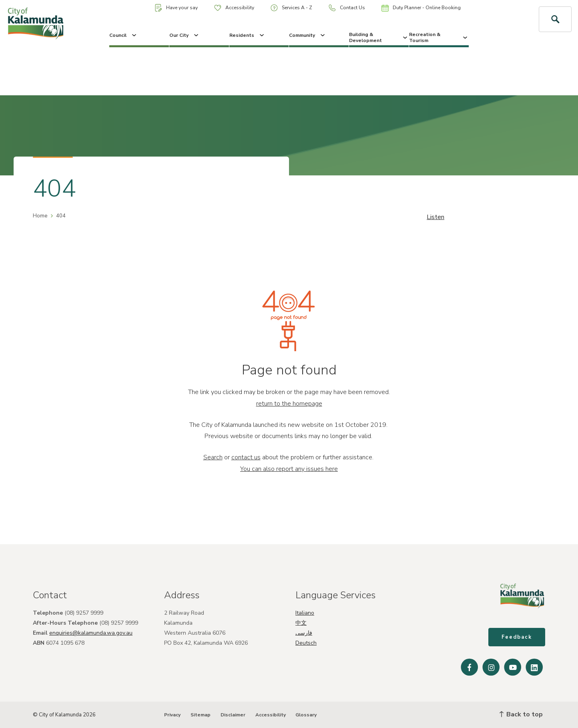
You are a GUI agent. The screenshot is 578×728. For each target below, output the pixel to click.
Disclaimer (233, 715)
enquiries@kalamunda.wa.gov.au (91, 633)
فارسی (304, 633)
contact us (246, 457)
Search (213, 457)
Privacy (172, 715)
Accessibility (234, 8)
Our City (185, 35)
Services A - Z (291, 8)
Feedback (517, 637)
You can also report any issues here (289, 469)
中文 (301, 623)
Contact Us (347, 8)
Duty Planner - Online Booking (421, 8)
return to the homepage (289, 404)
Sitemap (201, 715)
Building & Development (379, 37)
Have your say (176, 8)
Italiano (305, 613)
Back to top (521, 714)
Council (123, 35)
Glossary (306, 715)
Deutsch (306, 643)
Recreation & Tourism (439, 37)
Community (308, 35)
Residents (247, 35)
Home (40, 216)
